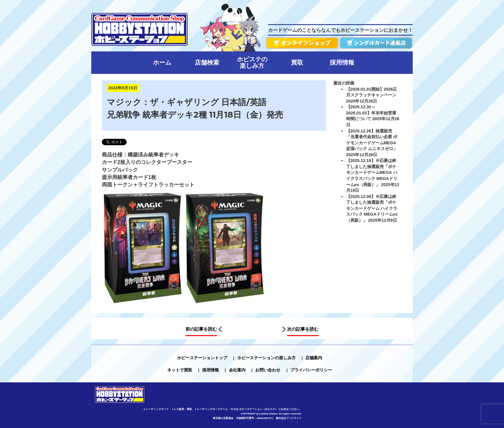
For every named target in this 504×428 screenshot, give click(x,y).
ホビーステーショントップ (202, 358)
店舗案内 (314, 358)
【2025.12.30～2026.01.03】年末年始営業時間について (371, 113)
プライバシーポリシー (311, 370)
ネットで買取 (180, 370)
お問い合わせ (268, 370)
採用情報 (211, 370)
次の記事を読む (303, 329)
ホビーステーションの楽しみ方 (266, 358)
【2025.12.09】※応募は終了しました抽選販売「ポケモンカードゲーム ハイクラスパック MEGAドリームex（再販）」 (372, 208)
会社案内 (237, 370)
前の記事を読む (201, 329)
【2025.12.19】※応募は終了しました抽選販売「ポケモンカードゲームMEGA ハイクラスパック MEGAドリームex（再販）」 (372, 172)
